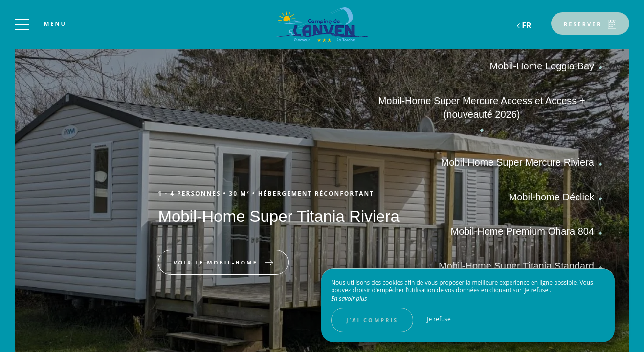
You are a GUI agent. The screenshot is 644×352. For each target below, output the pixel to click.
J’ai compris (372, 320)
